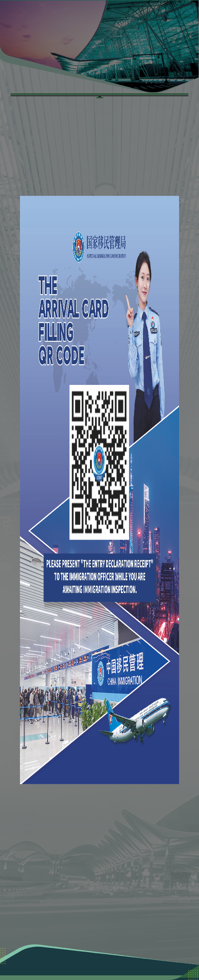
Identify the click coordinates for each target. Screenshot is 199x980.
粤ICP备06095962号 (152, 952)
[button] (164, 15)
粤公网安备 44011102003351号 (99, 961)
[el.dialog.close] (172, 193)
